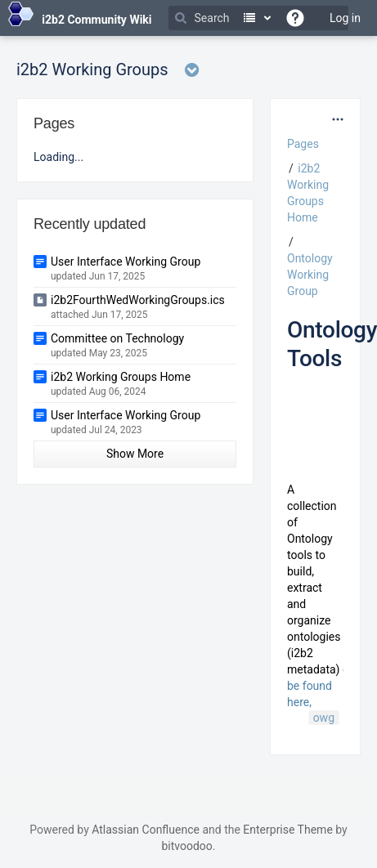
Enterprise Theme (287, 830)
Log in (345, 18)
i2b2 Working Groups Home (121, 377)
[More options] (338, 119)
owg (324, 718)
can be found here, (324, 686)
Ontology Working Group (310, 275)
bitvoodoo (186, 846)
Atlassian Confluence (146, 830)
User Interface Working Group (126, 262)
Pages (303, 144)
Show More (135, 454)
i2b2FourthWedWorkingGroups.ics (138, 300)
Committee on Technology (117, 338)
